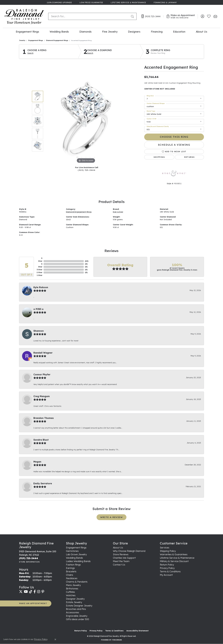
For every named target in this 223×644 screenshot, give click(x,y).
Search (30, 53)
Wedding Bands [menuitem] (74, 558)
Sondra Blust (41, 440)
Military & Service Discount (174, 561)
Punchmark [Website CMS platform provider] (117, 640)
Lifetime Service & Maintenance (177, 558)
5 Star (40, 260)
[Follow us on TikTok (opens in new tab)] (31, 592)
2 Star (40, 272)
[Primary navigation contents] (111, 32)
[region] (86, 121)
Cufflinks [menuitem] (70, 592)
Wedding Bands (59, 32)
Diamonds (85, 32)
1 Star (40, 275)
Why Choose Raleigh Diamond (129, 551)
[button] (202, 16)
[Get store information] (29, 562)
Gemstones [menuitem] (72, 551)
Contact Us (119, 565)
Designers (134, 32)
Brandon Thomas (44, 418)
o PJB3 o (38, 309)
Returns (189, 157)
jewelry (22, 40)
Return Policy (167, 565)
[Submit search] (133, 16)
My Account (166, 575)
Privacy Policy (167, 568)
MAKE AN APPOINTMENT (33, 603)
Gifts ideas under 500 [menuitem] (78, 619)
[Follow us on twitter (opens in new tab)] (21, 592)
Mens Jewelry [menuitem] (73, 585)
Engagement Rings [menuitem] (76, 548)
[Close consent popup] (55, 639)
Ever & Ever (118, 212)
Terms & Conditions (170, 571)
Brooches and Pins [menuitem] (76, 609)
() (87, 261)
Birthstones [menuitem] (72, 589)
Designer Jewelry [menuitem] (75, 599)
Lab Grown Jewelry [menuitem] (76, 554)
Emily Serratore (43, 483)
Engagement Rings (27, 32)
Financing (157, 32)
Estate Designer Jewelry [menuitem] (79, 606)
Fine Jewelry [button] (110, 32)
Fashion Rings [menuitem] (73, 565)
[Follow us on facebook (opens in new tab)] (35, 592)
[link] (59, 2)
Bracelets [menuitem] (71, 571)
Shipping (159, 157)
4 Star (40, 265)
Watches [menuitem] (71, 595)
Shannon (39, 331)
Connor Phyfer (42, 374)
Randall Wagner (43, 353)
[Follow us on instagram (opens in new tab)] (39, 592)
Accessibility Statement (138, 631)
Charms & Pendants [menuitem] (77, 582)
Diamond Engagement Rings (57, 40)
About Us (202, 32)
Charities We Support (124, 558)
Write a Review (111, 517)
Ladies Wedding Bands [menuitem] (78, 561)
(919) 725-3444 (87, 170)
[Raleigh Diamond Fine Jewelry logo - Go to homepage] (24, 16)
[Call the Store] (29, 558)
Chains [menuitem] (70, 575)
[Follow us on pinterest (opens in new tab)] (43, 592)
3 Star (40, 270)
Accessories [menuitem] (73, 612)
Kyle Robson (41, 287)
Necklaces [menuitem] (72, 578)
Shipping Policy (168, 551)
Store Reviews (121, 554)
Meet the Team (121, 561)
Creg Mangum (42, 396)
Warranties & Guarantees (174, 554)
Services (165, 548)
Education (179, 32)
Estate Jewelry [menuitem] (74, 602)
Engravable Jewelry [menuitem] (77, 616)
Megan (37, 462)
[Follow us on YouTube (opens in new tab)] (26, 592)
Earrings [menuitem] (70, 568)
